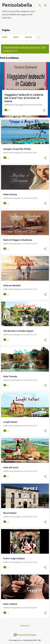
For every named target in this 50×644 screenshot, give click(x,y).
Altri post (25, 626)
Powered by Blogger (25, 635)
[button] (44, 110)
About (16, 37)
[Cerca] (40, 5)
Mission (28, 37)
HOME (5, 37)
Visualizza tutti (10, 51)
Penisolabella (17, 5)
